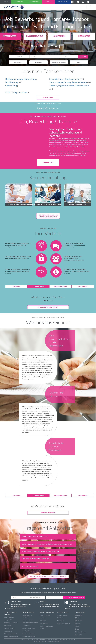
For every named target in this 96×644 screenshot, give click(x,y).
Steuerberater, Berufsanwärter (67, 79)
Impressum (61, 621)
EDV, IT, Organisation (17, 92)
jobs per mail (83, 286)
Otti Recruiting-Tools (28, 628)
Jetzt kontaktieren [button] (48, 513)
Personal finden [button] (63, 2)
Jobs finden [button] (49, 2)
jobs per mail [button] (59, 36)
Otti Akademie (44, 623)
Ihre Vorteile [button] (84, 36)
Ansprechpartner (62, 615)
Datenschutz (73, 639)
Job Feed (78, 635)
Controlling (12, 86)
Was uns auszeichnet (11, 634)
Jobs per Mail (8, 620)
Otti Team (43, 621)
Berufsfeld (18, 62)
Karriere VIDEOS (34, 2)
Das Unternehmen (45, 615)
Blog (77, 629)
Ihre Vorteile (8, 631)
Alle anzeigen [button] (48, 98)
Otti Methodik (26, 625)
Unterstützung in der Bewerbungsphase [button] (20, 204)
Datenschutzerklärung (64, 623)
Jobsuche (19, 57)
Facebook (78, 615)
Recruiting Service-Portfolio (30, 623)
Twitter (78, 618)
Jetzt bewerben (9, 617)
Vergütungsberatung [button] (77, 204)
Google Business (81, 632)
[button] (48, 537)
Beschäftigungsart (59, 62)
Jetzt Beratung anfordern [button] (48, 307)
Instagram (79, 621)
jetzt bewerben (39, 286)
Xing (77, 626)
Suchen (83, 57)
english (6, 2)
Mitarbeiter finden (27, 620)
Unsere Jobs (8, 625)
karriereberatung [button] (35, 36)
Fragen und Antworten (11, 637)
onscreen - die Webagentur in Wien (52, 641)
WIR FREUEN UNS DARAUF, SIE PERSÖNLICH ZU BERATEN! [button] (48, 577)
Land (79, 62)
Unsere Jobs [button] (48, 162)
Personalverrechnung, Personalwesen (70, 82)
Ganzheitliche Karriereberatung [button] (49, 204)
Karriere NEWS (19, 2)
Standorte (43, 618)
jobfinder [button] (17, 286)
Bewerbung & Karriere (11, 623)
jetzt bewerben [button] (39, 495)
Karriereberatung (10, 628)
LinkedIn (78, 623)
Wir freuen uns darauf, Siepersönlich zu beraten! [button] (48, 216)
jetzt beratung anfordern (74, 597)
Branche (39, 62)
